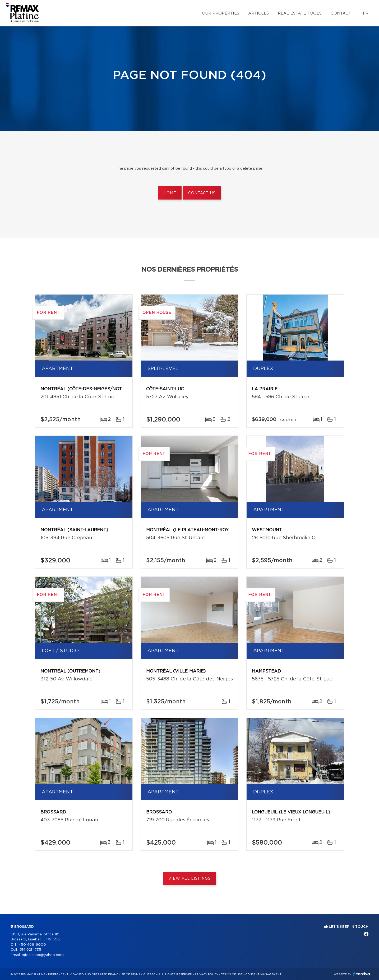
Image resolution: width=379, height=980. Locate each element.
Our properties (221, 13)
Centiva (362, 974)
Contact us (202, 193)
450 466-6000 (32, 945)
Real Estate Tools (300, 13)
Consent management (263, 974)
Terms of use (232, 974)
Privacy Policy (207, 974)
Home (170, 193)
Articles (258, 13)
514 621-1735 (30, 950)
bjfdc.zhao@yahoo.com (43, 955)
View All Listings (189, 879)
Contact (341, 13)
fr (366, 13)
